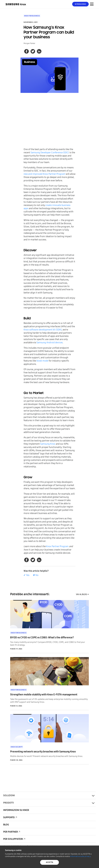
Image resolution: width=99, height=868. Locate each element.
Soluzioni (9, 795)
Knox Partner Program (57, 546)
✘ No (36, 575)
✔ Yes (26, 575)
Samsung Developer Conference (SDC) (50, 152)
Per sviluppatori (13, 839)
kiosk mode (42, 361)
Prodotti (9, 803)
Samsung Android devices (50, 342)
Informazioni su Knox (16, 810)
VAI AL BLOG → (82, 594)
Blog (6, 825)
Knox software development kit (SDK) (43, 330)
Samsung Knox (48, 444)
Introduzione (80, 4)
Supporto (9, 817)
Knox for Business (32, 16)
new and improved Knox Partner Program (44, 174)
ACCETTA (50, 862)
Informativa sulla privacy (80, 856)
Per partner (11, 832)
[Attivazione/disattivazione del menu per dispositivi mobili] (92, 4)
